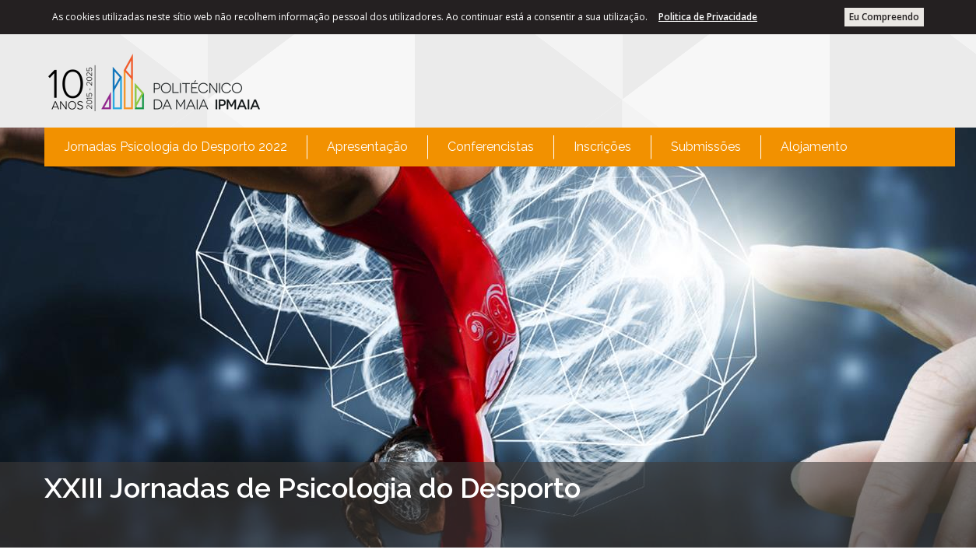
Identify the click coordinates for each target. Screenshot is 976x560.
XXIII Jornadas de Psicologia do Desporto (312, 488)
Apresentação (367, 147)
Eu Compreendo (884, 17)
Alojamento (814, 147)
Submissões (706, 147)
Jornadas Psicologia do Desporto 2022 (176, 147)
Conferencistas (491, 147)
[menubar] (456, 147)
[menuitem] (176, 147)
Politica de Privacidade (708, 17)
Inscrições (602, 147)
